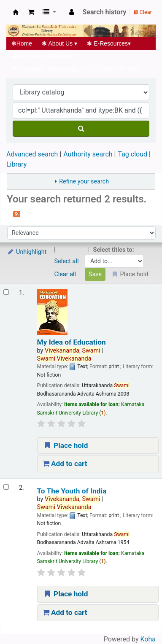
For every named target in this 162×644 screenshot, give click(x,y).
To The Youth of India (72, 491)
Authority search (88, 154)
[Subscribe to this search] (17, 213)
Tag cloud (132, 154)
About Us (60, 43)
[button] (31, 12)
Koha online (16, 12)
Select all (67, 261)
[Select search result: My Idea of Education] (6, 292)
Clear (143, 12)
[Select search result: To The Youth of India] (6, 487)
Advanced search (32, 154)
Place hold (65, 445)
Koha (148, 639)
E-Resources (109, 43)
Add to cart (65, 463)
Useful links (122, 69)
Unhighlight (27, 252)
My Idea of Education (72, 342)
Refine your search (84, 182)
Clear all (65, 274)
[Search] (81, 129)
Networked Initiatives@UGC (52, 69)
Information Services (42, 56)
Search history (105, 12)
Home (22, 43)
